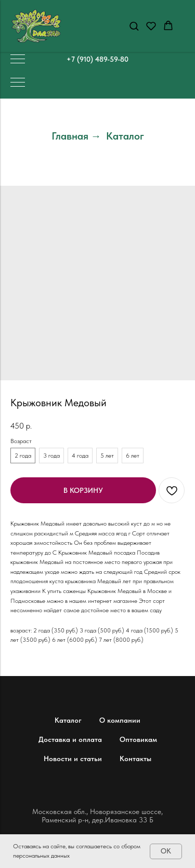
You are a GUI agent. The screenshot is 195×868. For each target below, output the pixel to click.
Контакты (135, 759)
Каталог (125, 136)
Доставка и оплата (70, 739)
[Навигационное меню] (18, 60)
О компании (120, 720)
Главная (70, 136)
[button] (134, 26)
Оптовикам (138, 739)
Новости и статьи (73, 759)
